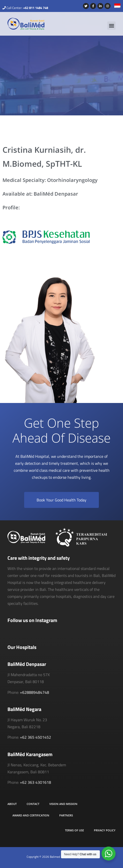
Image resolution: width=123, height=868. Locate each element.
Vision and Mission (63, 804)
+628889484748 (34, 692)
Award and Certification (31, 815)
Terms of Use (74, 830)
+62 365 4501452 (35, 737)
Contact (33, 804)
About (12, 804)
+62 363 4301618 (35, 782)
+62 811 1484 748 (36, 8)
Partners (66, 815)
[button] (111, 26)
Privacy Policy (105, 830)
